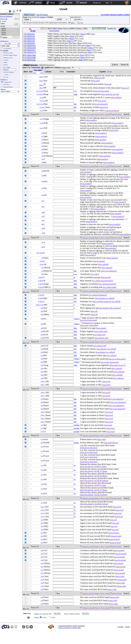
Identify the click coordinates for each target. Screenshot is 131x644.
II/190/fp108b (30, 57)
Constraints (37, 67)
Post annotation (54, 31)
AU (75, 298)
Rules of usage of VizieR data (69, 628)
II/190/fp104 (30, 39)
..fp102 (10, 28)
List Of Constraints (47, 65)
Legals (127, 627)
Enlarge (5, 37)
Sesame (42, 17)
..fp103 (10, 30)
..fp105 (10, 34)
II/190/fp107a (30, 45)
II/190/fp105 (30, 41)
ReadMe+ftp (112, 28)
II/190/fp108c (30, 60)
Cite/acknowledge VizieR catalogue (72, 626)
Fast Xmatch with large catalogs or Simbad (115, 15)
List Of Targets (42, 15)
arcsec (76, 443)
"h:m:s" (77, 319)
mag (76, 94)
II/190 (10, 26)
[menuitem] (6, 3)
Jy (75, 465)
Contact (120, 627)
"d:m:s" (77, 324)
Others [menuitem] (96, 3)
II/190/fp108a (30, 55)
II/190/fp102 (30, 34)
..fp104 (10, 32)
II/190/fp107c (30, 50)
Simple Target (29, 15)
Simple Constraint (31, 65)
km (75, 104)
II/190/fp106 (30, 43)
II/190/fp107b (30, 48)
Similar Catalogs (99, 28)
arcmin (77, 425)
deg (75, 281)
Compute (5, 50)
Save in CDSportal (6, 16)
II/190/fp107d (30, 52)
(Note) (83, 34)
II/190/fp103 (30, 36)
